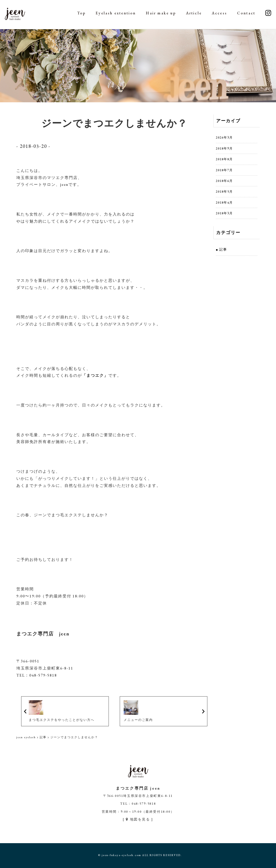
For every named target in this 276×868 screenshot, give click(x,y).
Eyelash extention (116, 13)
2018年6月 (224, 181)
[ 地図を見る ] (138, 819)
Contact (246, 13)
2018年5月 (224, 192)
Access (219, 13)
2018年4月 (224, 203)
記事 (223, 249)
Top (82, 13)
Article (194, 13)
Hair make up (161, 13)
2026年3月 (224, 137)
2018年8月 (224, 159)
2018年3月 (224, 213)
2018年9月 (224, 148)
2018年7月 (224, 170)
